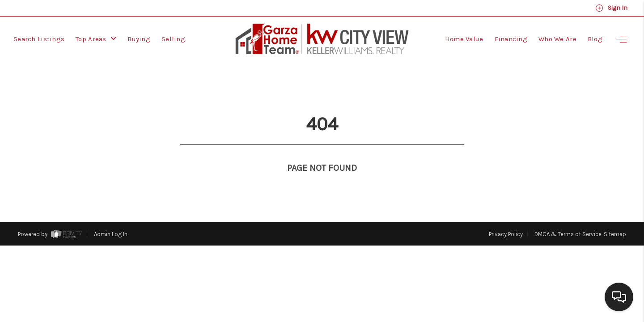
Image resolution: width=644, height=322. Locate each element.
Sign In (611, 8)
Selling (173, 39)
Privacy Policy (506, 218)
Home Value (464, 39)
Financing (511, 39)
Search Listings (39, 39)
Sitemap (615, 218)
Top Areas (96, 39)
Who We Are (557, 39)
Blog (595, 39)
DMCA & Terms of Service (568, 218)
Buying (139, 39)
